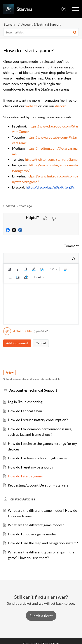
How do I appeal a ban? (26, 411)
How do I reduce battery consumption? (38, 420)
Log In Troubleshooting (25, 402)
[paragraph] (41, 129)
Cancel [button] (41, 343)
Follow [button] (10, 373)
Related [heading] (22, 499)
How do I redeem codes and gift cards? (38, 458)
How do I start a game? (25, 476)
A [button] (74, 258)
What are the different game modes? (36, 525)
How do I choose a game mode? (32, 534)
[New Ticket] (41, 616)
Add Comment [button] (17, 343)
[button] (64, 9)
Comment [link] (71, 246)
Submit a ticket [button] (41, 616)
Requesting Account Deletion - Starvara (38, 485)
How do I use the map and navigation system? (43, 543)
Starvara (10, 24)
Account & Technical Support (41, 24)
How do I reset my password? (31, 467)
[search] (41, 32)
